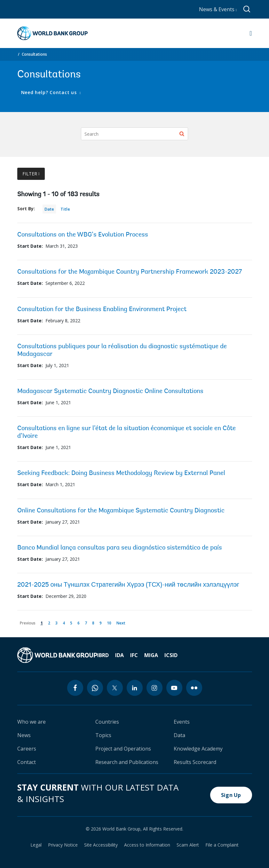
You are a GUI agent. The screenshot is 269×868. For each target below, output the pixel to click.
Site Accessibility (101, 845)
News (24, 735)
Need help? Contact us (50, 92)
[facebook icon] (75, 688)
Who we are (32, 722)
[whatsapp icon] (95, 688)
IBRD (103, 655)
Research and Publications (127, 762)
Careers (27, 749)
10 (110, 622)
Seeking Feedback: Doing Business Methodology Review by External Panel (121, 473)
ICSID (171, 655)
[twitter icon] (115, 688)
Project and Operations (123, 749)
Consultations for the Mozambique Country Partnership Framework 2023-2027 (130, 272)
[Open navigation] (251, 33)
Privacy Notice (63, 845)
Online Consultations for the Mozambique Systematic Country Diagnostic (121, 511)
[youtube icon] (174, 688)
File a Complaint (222, 845)
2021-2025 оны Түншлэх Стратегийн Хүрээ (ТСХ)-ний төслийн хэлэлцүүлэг (128, 585)
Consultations (34, 54)
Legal (36, 845)
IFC (134, 655)
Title (65, 209)
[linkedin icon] (135, 688)
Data (179, 735)
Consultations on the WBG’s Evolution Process (83, 235)
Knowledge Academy (198, 749)
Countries (107, 722)
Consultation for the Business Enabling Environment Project (102, 309)
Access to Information (147, 845)
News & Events (218, 9)
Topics (103, 735)
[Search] (134, 134)
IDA (119, 655)
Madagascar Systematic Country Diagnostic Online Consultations (110, 391)
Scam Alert (188, 845)
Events (182, 722)
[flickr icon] (194, 688)
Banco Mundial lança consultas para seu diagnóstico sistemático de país (120, 548)
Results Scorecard (195, 762)
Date (49, 209)
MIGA (151, 655)
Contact (27, 762)
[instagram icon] (154, 688)
